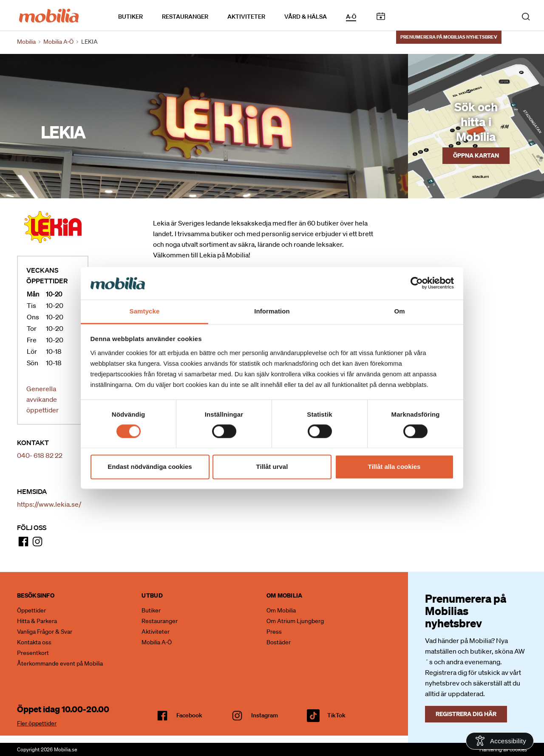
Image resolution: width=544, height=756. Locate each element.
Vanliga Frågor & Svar (45, 632)
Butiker (130, 17)
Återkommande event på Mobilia (60, 663)
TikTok (336, 715)
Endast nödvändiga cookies (150, 467)
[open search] (526, 16)
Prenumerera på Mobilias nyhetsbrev (449, 37)
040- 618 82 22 (40, 455)
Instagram (265, 715)
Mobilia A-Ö (157, 642)
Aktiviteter (246, 17)
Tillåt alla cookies (394, 467)
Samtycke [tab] (145, 311)
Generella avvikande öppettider (42, 399)
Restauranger (185, 17)
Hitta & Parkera (37, 621)
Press (274, 632)
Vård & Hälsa (306, 17)
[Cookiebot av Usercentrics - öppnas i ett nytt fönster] (417, 283)
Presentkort (33, 653)
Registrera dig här (466, 714)
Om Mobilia (281, 610)
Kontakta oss (34, 642)
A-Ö (351, 17)
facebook (189, 715)
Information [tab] (272, 311)
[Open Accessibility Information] (500, 741)
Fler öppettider (37, 723)
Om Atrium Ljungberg (295, 621)
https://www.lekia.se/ (49, 504)
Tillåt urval (272, 467)
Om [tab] (399, 311)
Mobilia (26, 42)
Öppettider (31, 610)
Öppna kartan (476, 155)
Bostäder (279, 642)
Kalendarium (381, 16)
